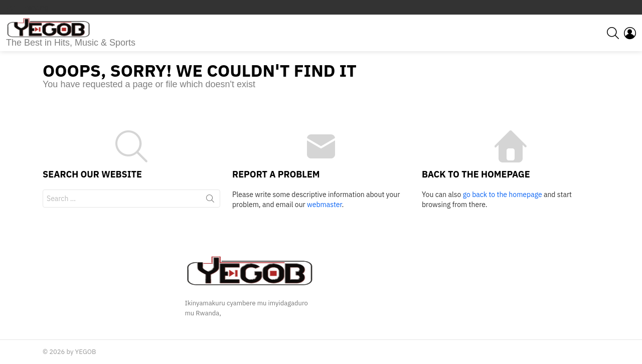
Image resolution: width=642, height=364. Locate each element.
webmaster (324, 205)
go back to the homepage (503, 195)
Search (210, 201)
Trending (34, 8)
